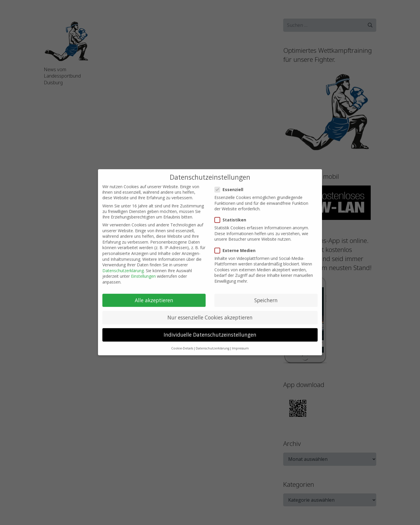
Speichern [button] (266, 295)
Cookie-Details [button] (182, 343)
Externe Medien (236, 245)
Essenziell (230, 184)
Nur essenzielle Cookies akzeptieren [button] (210, 312)
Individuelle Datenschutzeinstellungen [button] (210, 330)
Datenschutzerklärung (123, 265)
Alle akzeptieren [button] (154, 295)
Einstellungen (143, 271)
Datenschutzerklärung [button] (212, 343)
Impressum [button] (240, 343)
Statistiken (231, 215)
